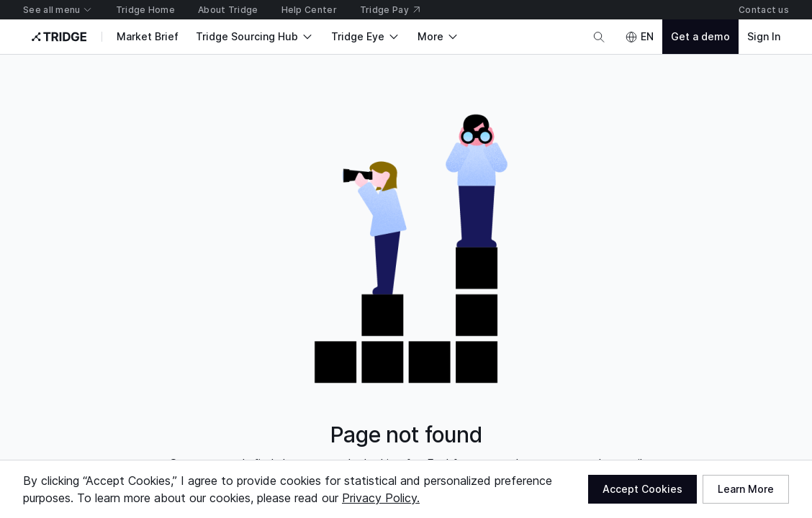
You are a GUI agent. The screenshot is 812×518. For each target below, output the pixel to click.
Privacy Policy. (381, 498)
